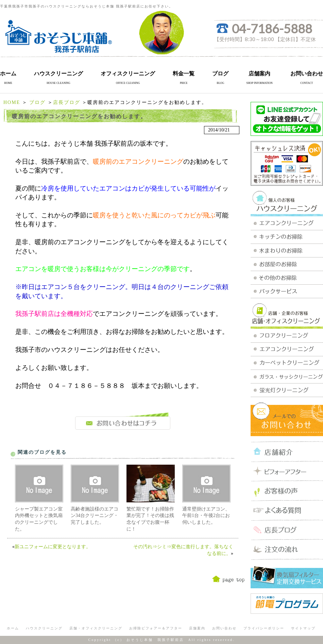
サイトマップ (303, 628)
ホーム (8, 74)
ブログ (220, 74)
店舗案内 (259, 74)
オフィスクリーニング (128, 74)
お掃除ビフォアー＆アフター (156, 628)
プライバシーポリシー (264, 628)
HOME (12, 102)
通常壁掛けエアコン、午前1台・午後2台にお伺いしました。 (206, 516)
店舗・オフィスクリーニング (96, 628)
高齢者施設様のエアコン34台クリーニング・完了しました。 (95, 516)
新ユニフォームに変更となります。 (53, 547)
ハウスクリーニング (58, 74)
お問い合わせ (307, 74)
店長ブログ (67, 102)
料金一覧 (184, 74)
